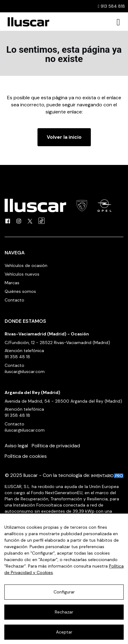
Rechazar (64, 612)
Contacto (14, 300)
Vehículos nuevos (22, 274)
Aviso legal (16, 446)
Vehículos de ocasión (26, 265)
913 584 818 (111, 6)
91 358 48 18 (17, 357)
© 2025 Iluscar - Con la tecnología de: (64, 475)
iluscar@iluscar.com (25, 371)
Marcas (12, 283)
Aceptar (64, 632)
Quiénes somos (20, 291)
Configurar (64, 592)
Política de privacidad (56, 446)
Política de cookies (26, 456)
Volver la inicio (64, 137)
